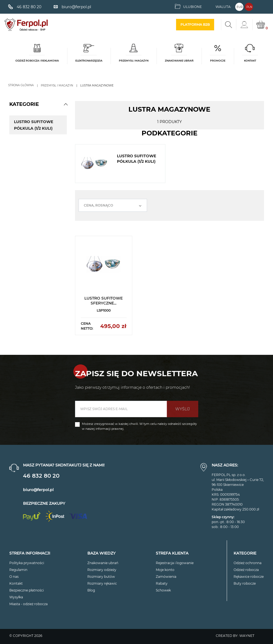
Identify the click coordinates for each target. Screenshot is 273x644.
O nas (14, 577)
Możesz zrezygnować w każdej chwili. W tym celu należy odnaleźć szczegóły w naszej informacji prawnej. (139, 426)
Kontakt (16, 583)
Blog (91, 590)
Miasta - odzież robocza (28, 604)
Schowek (163, 590)
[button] (66, 104)
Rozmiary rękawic (102, 583)
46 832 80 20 (41, 476)
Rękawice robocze (249, 577)
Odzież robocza (246, 570)
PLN (249, 7)
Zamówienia (166, 577)
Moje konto (165, 570)
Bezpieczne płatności (27, 590)
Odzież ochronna (248, 563)
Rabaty (162, 583)
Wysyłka (16, 597)
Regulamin (18, 570)
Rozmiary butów (101, 577)
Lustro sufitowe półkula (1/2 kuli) (34, 125)
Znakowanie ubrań (103, 563)
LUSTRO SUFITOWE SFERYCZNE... (104, 301)
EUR (240, 7)
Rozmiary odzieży (102, 570)
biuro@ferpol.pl (38, 490)
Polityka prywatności (27, 563)
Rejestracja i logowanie (175, 563)
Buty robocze (245, 583)
